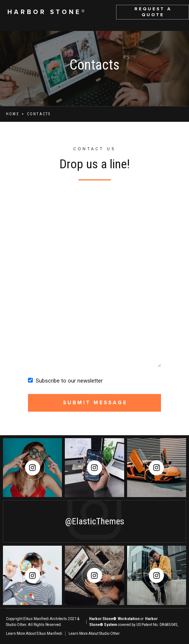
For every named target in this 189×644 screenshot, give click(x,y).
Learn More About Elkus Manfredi (34, 634)
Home (13, 114)
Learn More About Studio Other (94, 634)
